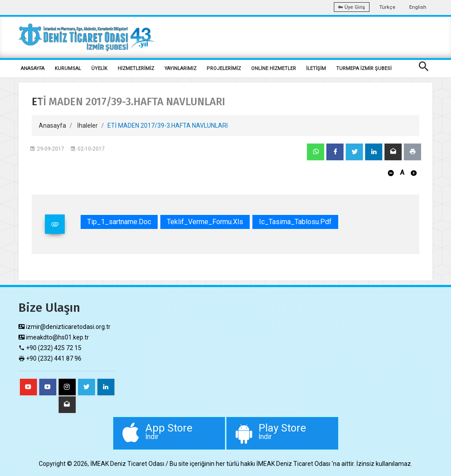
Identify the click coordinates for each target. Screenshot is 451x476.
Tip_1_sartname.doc (119, 222)
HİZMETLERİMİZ (136, 68)
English (418, 7)
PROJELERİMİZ (224, 68)
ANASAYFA (33, 68)
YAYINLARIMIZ (180, 68)
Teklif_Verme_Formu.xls (205, 222)
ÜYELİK (99, 68)
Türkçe (387, 7)
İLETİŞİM (316, 68)
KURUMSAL (68, 68)
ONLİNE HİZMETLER (274, 68)
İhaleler (87, 125)
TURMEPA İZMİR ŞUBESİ (364, 68)
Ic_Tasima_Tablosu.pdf (295, 222)
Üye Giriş (352, 7)
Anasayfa (52, 125)
